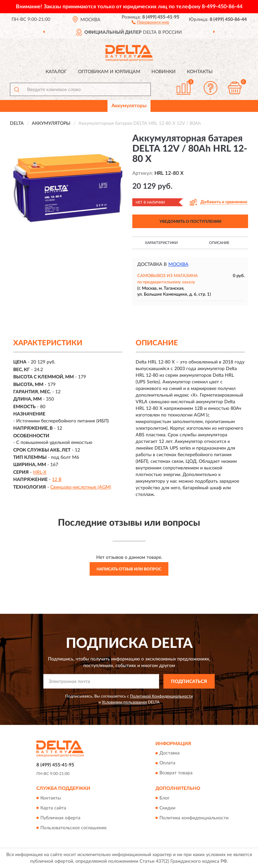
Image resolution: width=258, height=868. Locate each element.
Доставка (170, 753)
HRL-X (40, 472)
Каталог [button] (56, 72)
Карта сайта (53, 808)
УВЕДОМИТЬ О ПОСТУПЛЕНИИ (190, 221)
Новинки (164, 72)
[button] (150, 22)
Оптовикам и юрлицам (109, 72)
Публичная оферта (60, 818)
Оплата (167, 763)
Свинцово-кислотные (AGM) (81, 487)
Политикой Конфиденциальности (161, 696)
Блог (165, 798)
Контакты (200, 72)
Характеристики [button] (161, 243)
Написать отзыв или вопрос (129, 569)
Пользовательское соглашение (73, 828)
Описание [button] (219, 243)
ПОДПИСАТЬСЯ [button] (189, 682)
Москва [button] (178, 265)
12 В (57, 480)
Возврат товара (176, 773)
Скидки (167, 808)
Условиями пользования (124, 702)
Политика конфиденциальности (194, 818)
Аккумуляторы (129, 106)
